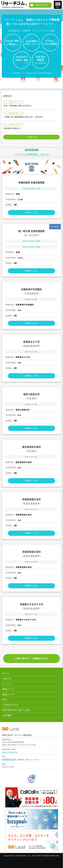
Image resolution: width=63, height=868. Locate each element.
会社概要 (7, 715)
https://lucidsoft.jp (10, 752)
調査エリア (8, 689)
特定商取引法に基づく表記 (16, 710)
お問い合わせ (41, 5)
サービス (7, 684)
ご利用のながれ (11, 705)
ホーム (6, 673)
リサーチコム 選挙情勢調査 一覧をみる (32, 154)
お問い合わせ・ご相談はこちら (32, 659)
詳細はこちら (32, 213)
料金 (5, 700)
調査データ (8, 694)
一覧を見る (32, 137)
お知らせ (7, 679)
